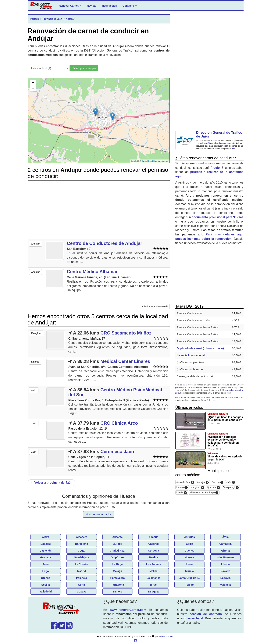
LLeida (225, 564)
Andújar (203, 482)
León (189, 564)
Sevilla (45, 585)
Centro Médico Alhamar (92, 272)
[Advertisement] (99, 210)
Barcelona (82, 544)
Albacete (81, 537)
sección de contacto (206, 614)
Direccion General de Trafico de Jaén (219, 134)
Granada (46, 557)
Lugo (45, 571)
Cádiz (189, 544)
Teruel (153, 585)
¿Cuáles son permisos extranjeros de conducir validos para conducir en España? (223, 441)
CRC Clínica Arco (119, 423)
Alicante (117, 537)
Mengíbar (197, 487)
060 (233, 149)
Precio (215, 168)
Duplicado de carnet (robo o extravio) (200, 348)
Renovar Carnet (70, 6)
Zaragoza (153, 592)
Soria (82, 585)
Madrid (82, 571)
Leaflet (134, 161)
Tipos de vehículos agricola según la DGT (225, 458)
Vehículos (213, 453)
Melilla (153, 571)
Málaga (118, 571)
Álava (46, 537)
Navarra (225, 571)
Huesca (190, 557)
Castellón (46, 551)
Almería (153, 537)
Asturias (189, 537)
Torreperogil (231, 487)
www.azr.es (166, 637)
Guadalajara (81, 557)
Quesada (214, 487)
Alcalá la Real (185, 482)
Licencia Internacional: (191, 355)
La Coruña (82, 564)
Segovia (226, 578)
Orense (45, 578)
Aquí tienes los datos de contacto (220, 143)
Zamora (118, 592)
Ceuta (82, 551)
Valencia (225, 585)
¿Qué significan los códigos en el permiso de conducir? (225, 419)
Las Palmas (153, 564)
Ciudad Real (118, 551)
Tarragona (118, 585)
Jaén (231, 482)
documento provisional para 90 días (218, 217)
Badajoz (46, 544)
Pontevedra (117, 578)
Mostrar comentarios (98, 514)
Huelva (154, 557)
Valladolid (46, 592)
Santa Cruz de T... (190, 578)
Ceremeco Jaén (117, 451)
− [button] (33, 89)
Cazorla (218, 482)
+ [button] (33, 83)
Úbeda (182, 493)
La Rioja (117, 564)
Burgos (118, 544)
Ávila (225, 537)
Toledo (189, 585)
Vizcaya (82, 592)
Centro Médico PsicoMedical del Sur (115, 392)
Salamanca (153, 578)
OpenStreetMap (149, 161)
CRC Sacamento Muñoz (126, 333)
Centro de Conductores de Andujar (105, 243)
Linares (182, 487)
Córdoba (154, 551)
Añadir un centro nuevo (155, 306)
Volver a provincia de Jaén (51, 483)
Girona (225, 551)
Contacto (130, 6)
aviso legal (195, 618)
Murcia (189, 571)
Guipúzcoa (118, 557)
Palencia (82, 578)
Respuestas (109, 6)
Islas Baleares (225, 557)
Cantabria (225, 544)
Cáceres (153, 544)
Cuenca (189, 551)
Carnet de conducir (218, 414)
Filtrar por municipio (84, 68)
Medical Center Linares (125, 361)
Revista (92, 6)
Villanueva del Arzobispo (204, 493)
